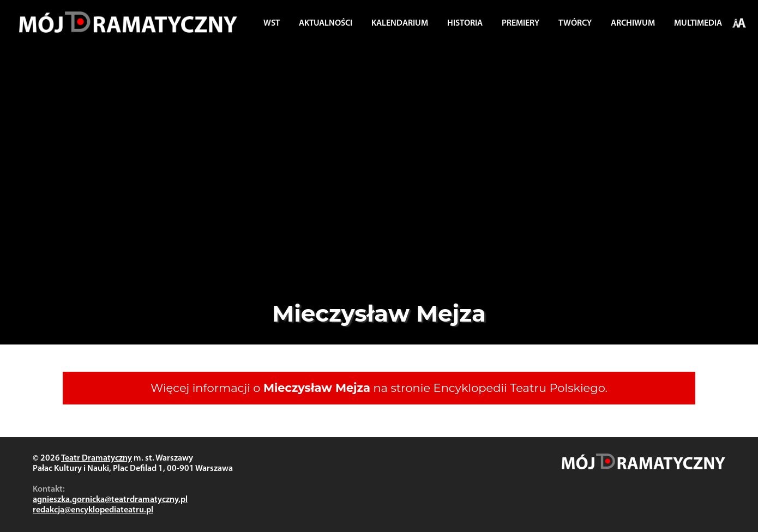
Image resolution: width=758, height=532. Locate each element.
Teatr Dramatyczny (97, 458)
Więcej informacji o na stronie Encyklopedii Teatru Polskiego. (379, 388)
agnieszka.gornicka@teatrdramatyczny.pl (110, 500)
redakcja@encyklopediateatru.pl (93, 510)
